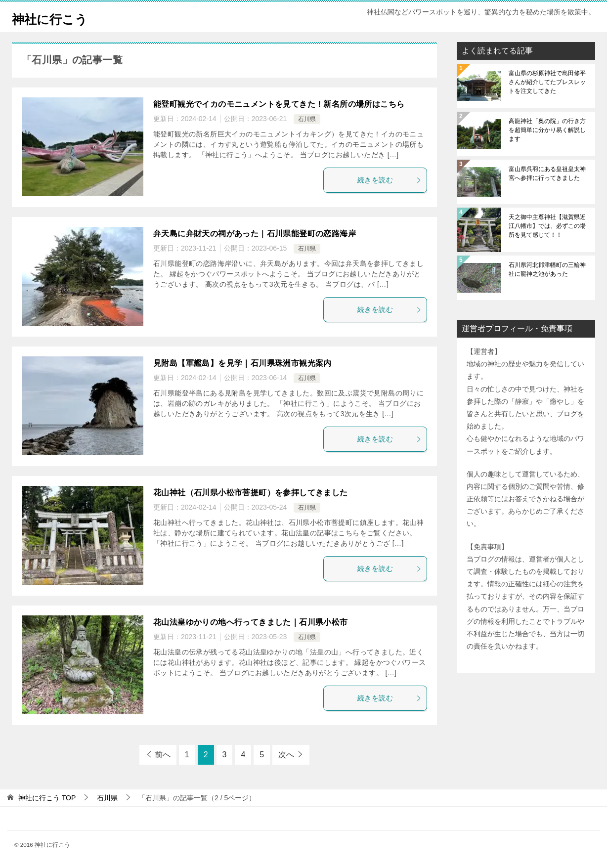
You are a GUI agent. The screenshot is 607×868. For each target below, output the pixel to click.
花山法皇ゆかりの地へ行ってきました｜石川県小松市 (251, 622)
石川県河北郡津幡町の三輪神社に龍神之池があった (547, 269)
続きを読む (390, 180)
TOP (47, 798)
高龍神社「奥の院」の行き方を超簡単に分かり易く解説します (547, 130)
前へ (163, 755)
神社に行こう (57, 17)
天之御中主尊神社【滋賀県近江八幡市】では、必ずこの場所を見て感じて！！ (547, 226)
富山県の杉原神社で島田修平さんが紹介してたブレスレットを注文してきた (547, 82)
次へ (286, 755)
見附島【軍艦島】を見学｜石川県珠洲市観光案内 (242, 363)
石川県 (307, 119)
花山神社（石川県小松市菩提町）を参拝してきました (251, 493)
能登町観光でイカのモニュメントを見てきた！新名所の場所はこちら (279, 104)
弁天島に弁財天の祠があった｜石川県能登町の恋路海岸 (255, 234)
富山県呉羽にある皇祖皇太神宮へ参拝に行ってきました (547, 174)
